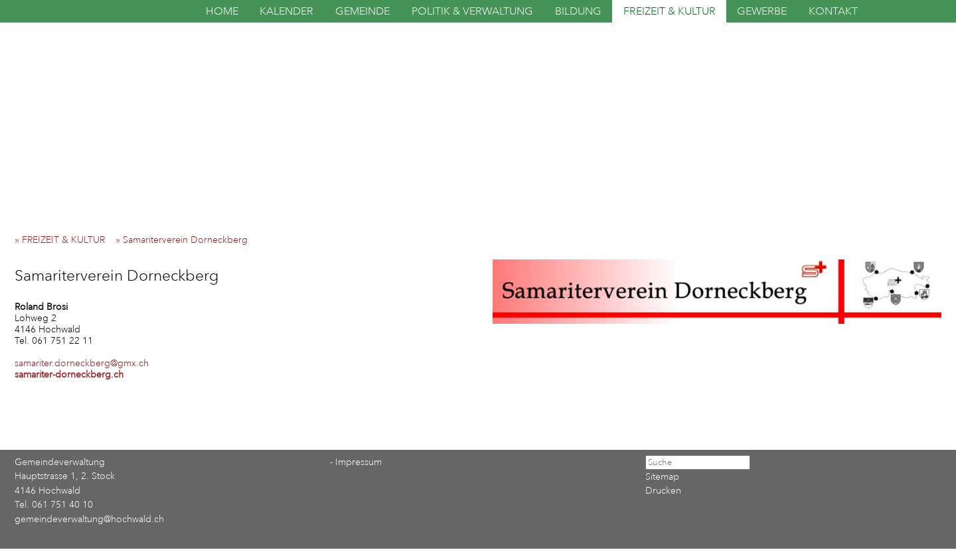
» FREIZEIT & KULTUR (64, 240)
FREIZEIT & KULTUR (670, 11)
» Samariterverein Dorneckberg (186, 240)
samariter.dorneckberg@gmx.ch (82, 363)
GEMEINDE (362, 11)
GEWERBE (762, 11)
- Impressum (356, 462)
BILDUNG (578, 11)
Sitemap (662, 477)
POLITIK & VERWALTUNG (472, 11)
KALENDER (286, 11)
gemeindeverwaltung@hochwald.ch (89, 519)
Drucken (663, 491)
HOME (222, 11)
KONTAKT (833, 11)
